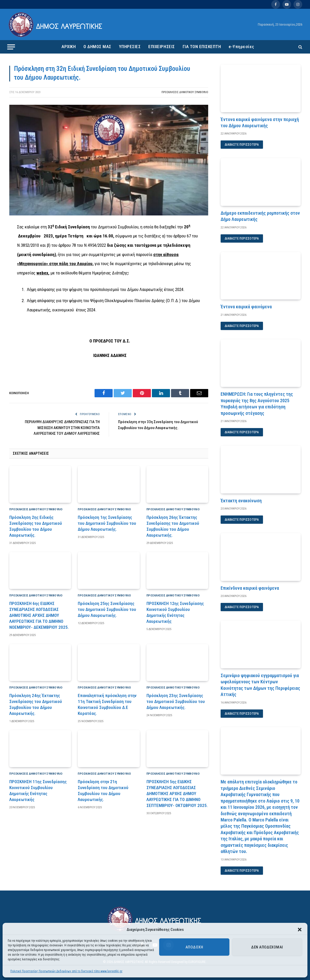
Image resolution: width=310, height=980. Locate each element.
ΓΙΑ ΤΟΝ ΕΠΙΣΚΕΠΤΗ (202, 47)
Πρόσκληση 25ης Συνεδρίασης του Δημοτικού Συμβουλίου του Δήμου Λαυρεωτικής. (107, 609)
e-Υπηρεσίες (241, 47)
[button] (300, 930)
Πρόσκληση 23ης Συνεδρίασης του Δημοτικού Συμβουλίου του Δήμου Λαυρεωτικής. (176, 701)
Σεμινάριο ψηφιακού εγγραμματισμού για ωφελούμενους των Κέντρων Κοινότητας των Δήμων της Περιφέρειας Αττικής (260, 685)
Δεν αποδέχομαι (267, 947)
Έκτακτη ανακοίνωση (241, 501)
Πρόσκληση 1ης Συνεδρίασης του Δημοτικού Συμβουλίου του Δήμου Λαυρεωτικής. (107, 523)
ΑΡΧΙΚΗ (69, 47)
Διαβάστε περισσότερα (242, 145)
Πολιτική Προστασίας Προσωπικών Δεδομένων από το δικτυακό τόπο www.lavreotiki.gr (66, 971)
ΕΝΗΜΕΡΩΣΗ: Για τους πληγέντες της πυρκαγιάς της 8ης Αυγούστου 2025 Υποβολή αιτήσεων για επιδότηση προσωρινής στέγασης (257, 403)
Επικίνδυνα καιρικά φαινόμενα (250, 588)
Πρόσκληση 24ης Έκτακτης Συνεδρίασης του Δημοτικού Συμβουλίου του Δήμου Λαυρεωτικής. (36, 704)
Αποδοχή (194, 947)
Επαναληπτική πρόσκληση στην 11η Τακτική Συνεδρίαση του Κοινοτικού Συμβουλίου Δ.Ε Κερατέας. (107, 704)
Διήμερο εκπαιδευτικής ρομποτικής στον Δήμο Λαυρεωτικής (260, 216)
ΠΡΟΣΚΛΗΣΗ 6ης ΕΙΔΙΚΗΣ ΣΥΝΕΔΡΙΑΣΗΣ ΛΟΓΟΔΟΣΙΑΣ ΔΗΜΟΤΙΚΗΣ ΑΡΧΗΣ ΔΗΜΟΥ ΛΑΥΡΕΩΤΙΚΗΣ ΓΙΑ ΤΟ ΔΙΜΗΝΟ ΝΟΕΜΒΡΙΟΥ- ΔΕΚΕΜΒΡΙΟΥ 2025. (39, 615)
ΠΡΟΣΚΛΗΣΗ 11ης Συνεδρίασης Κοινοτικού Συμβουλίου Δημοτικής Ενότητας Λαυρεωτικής (38, 791)
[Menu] (11, 47)
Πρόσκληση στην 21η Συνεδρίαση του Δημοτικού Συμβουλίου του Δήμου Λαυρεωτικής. (103, 791)
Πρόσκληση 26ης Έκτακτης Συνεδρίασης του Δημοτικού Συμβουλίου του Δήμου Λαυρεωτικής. (173, 526)
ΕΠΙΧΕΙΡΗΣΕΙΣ (161, 47)
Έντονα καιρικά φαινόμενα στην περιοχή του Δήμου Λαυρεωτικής (260, 122)
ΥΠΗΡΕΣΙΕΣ (130, 47)
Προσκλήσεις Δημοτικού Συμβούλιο (185, 92)
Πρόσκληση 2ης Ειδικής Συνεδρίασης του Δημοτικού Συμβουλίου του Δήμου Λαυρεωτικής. (36, 526)
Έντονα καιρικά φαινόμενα (246, 307)
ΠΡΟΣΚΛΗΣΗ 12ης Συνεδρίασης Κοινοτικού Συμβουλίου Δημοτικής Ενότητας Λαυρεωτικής (175, 612)
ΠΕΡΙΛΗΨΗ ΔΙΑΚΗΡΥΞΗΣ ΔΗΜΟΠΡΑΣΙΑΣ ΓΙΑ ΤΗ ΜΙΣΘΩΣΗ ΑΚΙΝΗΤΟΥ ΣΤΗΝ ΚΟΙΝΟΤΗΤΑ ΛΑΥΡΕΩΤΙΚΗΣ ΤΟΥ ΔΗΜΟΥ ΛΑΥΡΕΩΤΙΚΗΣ (62, 428)
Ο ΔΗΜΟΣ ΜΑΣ (97, 47)
